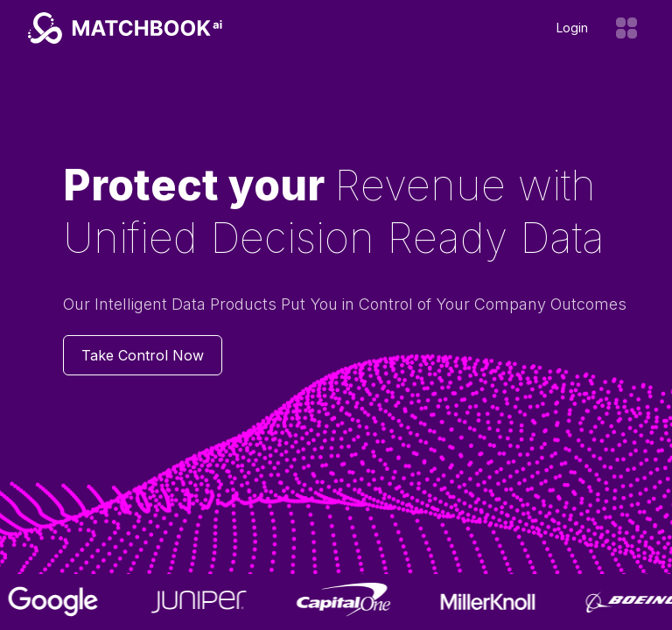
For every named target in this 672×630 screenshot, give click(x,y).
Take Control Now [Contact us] (143, 355)
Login (572, 28)
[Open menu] (626, 28)
